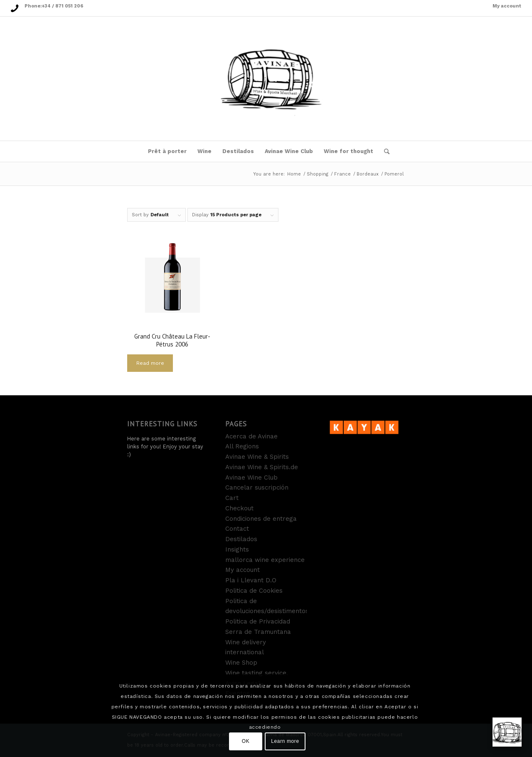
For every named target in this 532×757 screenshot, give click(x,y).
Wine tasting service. (257, 673)
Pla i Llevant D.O (251, 580)
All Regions (242, 446)
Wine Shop (241, 663)
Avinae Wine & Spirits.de (262, 467)
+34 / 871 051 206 (62, 6)
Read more (150, 363)
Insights (237, 549)
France (342, 174)
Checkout (239, 508)
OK (246, 741)
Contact (237, 529)
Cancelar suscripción (257, 487)
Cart (232, 498)
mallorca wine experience (265, 560)
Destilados (241, 539)
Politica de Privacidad (258, 621)
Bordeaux (368, 174)
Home (294, 174)
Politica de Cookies (254, 591)
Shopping (318, 174)
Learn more (285, 741)
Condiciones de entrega (261, 519)
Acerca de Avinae (251, 436)
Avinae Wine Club (251, 477)
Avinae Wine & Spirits (257, 457)
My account (507, 6)
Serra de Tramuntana (258, 632)
